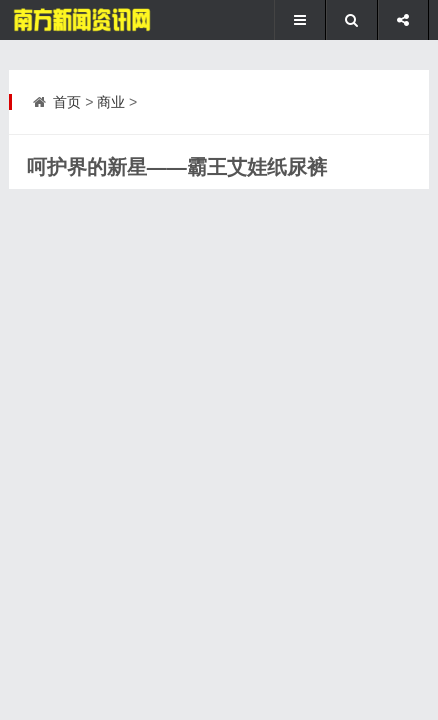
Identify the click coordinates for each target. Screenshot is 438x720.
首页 (67, 102)
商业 (111, 102)
